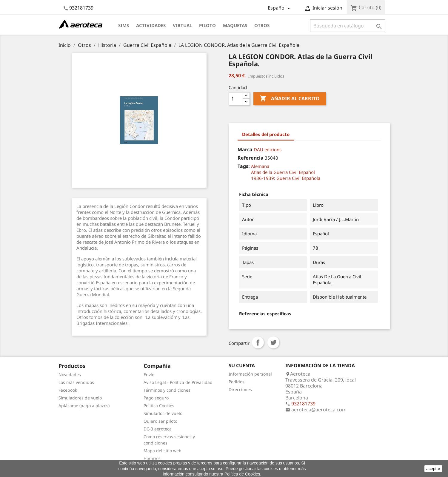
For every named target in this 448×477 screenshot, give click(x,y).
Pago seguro (156, 398)
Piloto (207, 25)
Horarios (152, 458)
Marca (245, 149)
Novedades (70, 375)
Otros (262, 25)
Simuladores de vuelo (80, 398)
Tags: (244, 166)
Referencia (251, 158)
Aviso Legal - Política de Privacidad (178, 382)
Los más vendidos (76, 382)
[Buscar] (348, 26)
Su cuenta (242, 365)
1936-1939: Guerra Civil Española (286, 178)
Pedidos (237, 382)
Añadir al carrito (290, 99)
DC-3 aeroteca (158, 429)
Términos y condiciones (167, 390)
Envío (149, 375)
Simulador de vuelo (163, 413)
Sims (124, 25)
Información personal (250, 374)
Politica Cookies (159, 406)
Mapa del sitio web (163, 451)
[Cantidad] (236, 99)
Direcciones (240, 389)
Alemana (260, 166)
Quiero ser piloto (160, 421)
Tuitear (273, 342)
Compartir (258, 342)
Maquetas (235, 25)
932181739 (81, 8)
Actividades (151, 25)
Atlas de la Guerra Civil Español (283, 172)
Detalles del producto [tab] (266, 134)
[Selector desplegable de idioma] (280, 8)
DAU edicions (268, 149)
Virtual (182, 25)
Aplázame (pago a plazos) (84, 406)
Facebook (68, 390)
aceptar (433, 469)
